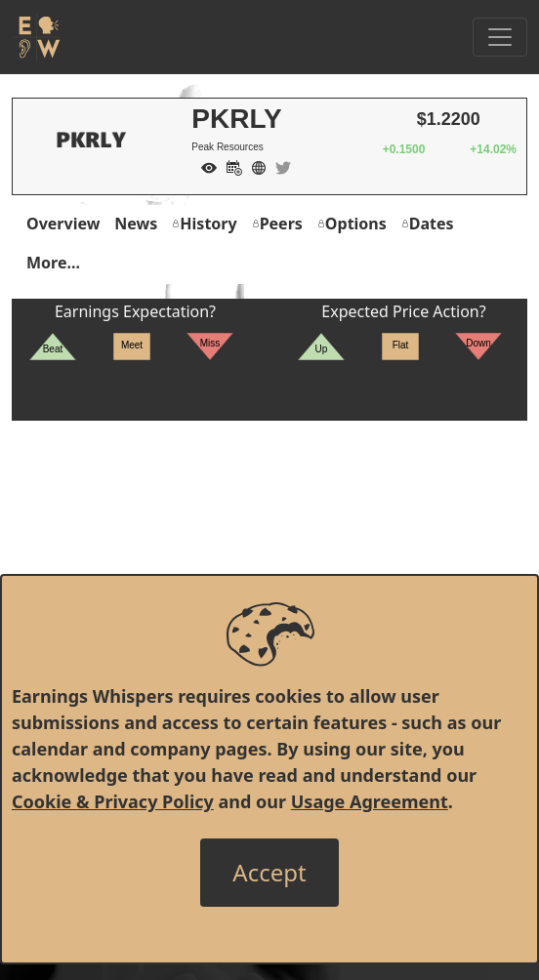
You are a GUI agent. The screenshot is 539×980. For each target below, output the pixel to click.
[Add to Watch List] (204, 166)
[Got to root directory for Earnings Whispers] (36, 37)
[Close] (269, 873)
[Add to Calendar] (229, 166)
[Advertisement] (269, 557)
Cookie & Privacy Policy (113, 801)
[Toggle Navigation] (500, 37)
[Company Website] (254, 166)
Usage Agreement (370, 801)
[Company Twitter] (278, 166)
